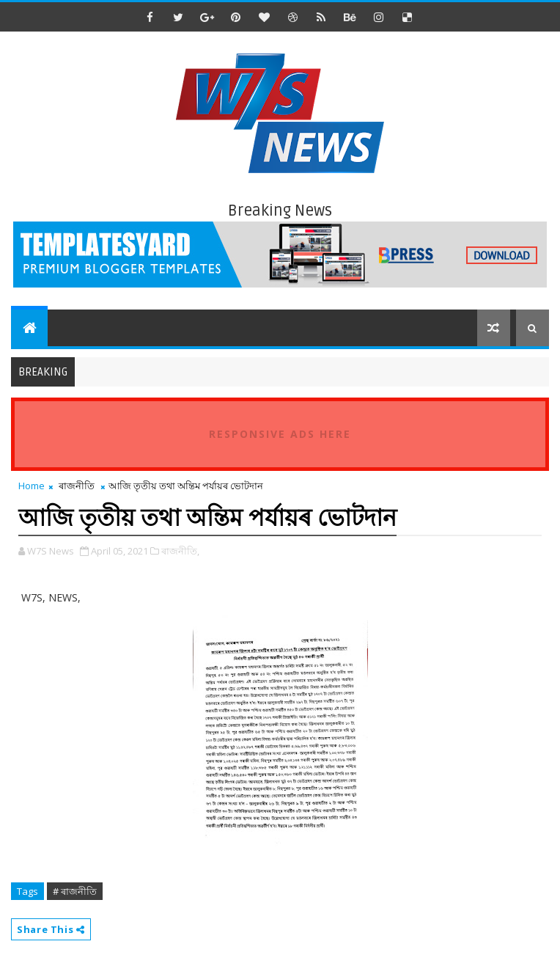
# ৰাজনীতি (75, 891)
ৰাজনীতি (77, 486)
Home (32, 486)
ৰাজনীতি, (180, 551)
